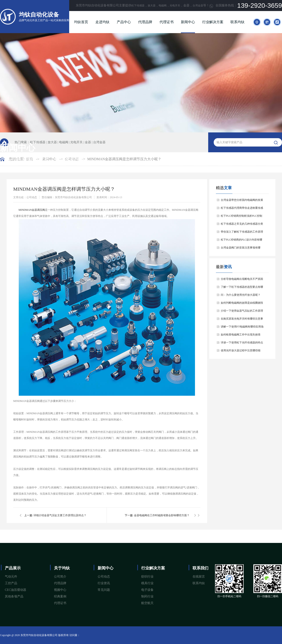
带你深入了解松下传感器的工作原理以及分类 (242, 233)
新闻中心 (188, 22)
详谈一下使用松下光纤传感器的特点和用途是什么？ (242, 344)
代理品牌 (145, 22)
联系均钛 (237, 22)
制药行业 (147, 596)
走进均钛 (102, 22)
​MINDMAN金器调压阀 (32, 210)
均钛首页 (81, 22)
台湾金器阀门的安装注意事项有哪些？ (241, 249)
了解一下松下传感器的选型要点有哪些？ (242, 288)
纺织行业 (147, 577)
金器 (88, 142)
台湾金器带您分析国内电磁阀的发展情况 (242, 201)
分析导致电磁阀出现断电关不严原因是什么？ (242, 280)
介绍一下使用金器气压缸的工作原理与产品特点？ (242, 312)
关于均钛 (62, 568)
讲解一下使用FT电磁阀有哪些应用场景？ (242, 328)
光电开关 (175, 6)
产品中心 (124, 22)
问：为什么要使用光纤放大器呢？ (241, 295)
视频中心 (60, 590)
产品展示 (13, 568)
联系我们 (200, 568)
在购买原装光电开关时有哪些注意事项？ (242, 320)
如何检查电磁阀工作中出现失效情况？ (241, 336)
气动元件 (11, 577)
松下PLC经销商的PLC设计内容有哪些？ (241, 241)
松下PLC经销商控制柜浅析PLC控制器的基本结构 (241, 217)
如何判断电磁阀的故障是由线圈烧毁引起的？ (242, 304)
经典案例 (60, 596)
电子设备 (147, 590)
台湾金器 (198, 6)
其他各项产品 (14, 596)
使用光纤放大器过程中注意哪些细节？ (241, 352)
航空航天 (147, 603)
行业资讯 (104, 583)
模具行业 (147, 583)
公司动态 (104, 577)
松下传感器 (138, 6)
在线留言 (199, 577)
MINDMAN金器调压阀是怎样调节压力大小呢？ (124, 159)
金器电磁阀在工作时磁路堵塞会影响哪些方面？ (162, 515)
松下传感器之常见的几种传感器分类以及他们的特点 (242, 225)
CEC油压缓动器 (16, 590)
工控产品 (11, 583)
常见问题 (104, 590)
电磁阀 (163, 6)
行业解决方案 (213, 22)
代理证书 (167, 22)
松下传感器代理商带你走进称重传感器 (242, 209)
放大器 (152, 6)
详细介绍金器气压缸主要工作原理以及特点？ (60, 515)
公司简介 (60, 577)
